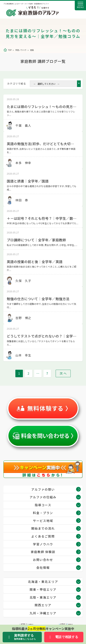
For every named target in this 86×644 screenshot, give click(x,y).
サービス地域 (43, 521)
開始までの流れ (43, 528)
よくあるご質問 (43, 536)
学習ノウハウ (43, 544)
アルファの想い (43, 489)
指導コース (43, 505)
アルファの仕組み (43, 497)
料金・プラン (43, 513)
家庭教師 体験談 (43, 552)
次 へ (63, 373)
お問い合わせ (43, 560)
